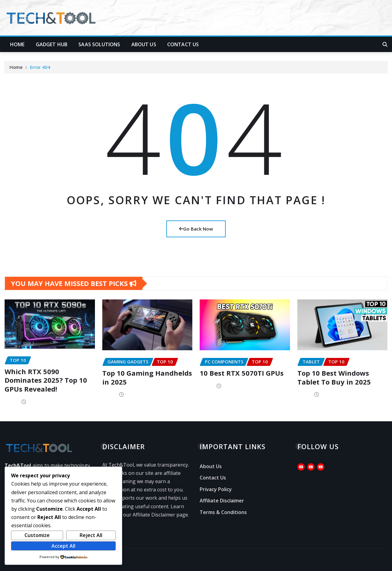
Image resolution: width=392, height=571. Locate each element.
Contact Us (183, 44)
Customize (37, 535)
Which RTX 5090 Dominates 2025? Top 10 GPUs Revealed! (46, 380)
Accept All (63, 546)
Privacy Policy (216, 489)
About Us (144, 44)
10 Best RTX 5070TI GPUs (242, 373)
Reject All (91, 535)
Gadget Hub (52, 44)
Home (17, 44)
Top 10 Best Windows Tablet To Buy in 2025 (334, 377)
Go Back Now (196, 229)
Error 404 (40, 67)
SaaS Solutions (99, 44)
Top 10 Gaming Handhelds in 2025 (147, 377)
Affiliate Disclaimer (222, 501)
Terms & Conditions (223, 512)
